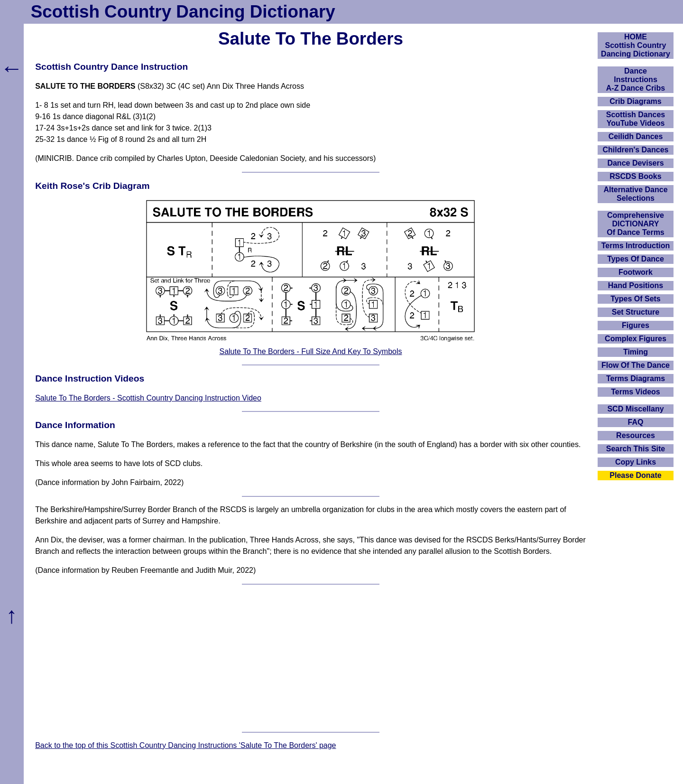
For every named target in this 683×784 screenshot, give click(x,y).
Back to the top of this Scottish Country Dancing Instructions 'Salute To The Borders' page (185, 745)
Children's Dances (636, 150)
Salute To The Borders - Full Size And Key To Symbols (310, 351)
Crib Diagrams (635, 101)
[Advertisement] (311, 658)
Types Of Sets (636, 299)
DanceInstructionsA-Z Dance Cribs (636, 79)
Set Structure (636, 312)
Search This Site (636, 449)
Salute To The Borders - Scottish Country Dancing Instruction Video (148, 398)
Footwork (636, 272)
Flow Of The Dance (636, 365)
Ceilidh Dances (636, 136)
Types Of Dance (636, 259)
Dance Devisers (635, 163)
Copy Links (636, 462)
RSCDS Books (635, 176)
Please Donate (635, 475)
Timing (636, 352)
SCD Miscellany (635, 409)
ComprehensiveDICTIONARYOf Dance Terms (636, 224)
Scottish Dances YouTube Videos (636, 119)
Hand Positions (636, 285)
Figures (636, 325)
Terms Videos (635, 392)
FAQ (636, 422)
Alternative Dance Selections (635, 194)
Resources (636, 435)
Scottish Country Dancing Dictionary (183, 12)
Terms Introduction (636, 246)
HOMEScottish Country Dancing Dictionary (636, 45)
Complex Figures (636, 339)
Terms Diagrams (636, 378)
